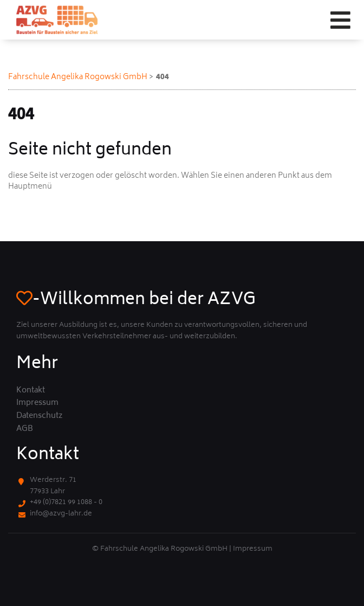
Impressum (37, 403)
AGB (25, 429)
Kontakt (31, 391)
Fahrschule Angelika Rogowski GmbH (78, 77)
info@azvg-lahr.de (61, 514)
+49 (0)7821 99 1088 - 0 (66, 503)
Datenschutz (40, 416)
